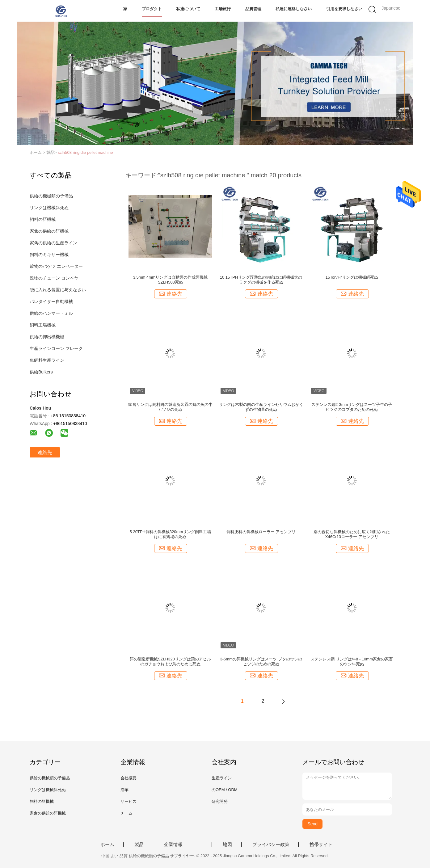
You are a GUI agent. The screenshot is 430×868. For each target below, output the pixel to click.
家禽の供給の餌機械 (49, 231)
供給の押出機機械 (47, 337)
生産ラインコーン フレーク (56, 348)
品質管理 (253, 9)
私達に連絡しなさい (294, 9)
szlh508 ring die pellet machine (85, 152)
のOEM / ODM (225, 790)
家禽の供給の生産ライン (53, 243)
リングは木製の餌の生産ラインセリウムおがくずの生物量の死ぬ (261, 407)
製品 (139, 845)
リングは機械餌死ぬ (49, 208)
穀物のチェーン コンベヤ (54, 278)
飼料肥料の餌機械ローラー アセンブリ (261, 532)
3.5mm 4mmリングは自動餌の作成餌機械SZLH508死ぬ (170, 280)
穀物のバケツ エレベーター (56, 266)
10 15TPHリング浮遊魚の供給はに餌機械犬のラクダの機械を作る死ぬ (261, 280)
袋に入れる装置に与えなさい (58, 290)
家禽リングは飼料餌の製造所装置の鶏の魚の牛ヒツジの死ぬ (170, 407)
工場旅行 (223, 9)
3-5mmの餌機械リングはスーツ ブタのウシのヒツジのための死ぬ (261, 662)
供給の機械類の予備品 (51, 196)
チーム (126, 813)
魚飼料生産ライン (47, 360)
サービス (129, 801)
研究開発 (220, 801)
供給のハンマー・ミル (51, 313)
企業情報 (173, 845)
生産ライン (222, 778)
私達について (188, 9)
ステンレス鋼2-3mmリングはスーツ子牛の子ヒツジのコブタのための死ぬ (352, 407)
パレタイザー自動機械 (51, 301)
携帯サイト (321, 845)
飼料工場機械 (43, 325)
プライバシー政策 (271, 845)
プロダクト (152, 9)
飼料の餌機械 (43, 219)
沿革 (124, 790)
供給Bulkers (41, 372)
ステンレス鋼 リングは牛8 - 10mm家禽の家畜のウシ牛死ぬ (352, 662)
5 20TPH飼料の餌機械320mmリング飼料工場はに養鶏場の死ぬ (171, 534)
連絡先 (45, 452)
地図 (227, 845)
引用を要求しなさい (344, 9)
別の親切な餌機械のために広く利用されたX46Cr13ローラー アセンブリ (352, 534)
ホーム (107, 845)
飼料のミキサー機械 (49, 255)
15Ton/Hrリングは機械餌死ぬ (352, 277)
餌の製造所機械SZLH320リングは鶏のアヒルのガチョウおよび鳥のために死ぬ (170, 662)
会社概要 (129, 778)
